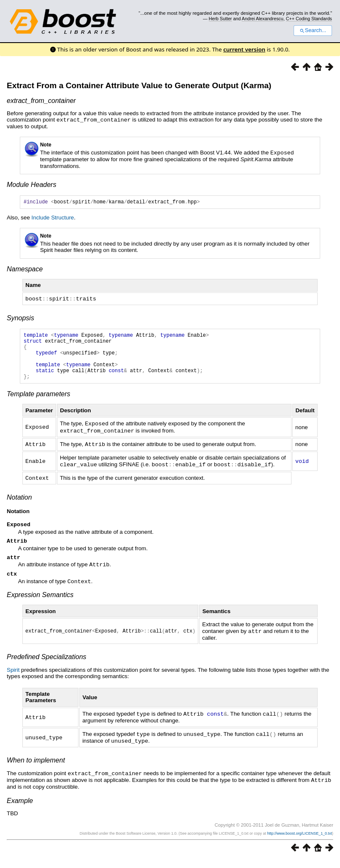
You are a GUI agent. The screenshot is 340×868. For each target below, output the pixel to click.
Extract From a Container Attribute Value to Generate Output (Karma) (139, 85)
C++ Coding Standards (309, 19)
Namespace (25, 269)
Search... (313, 30)
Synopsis (20, 318)
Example (20, 809)
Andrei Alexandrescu (263, 19)
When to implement (36, 769)
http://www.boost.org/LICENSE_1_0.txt (300, 841)
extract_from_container (41, 101)
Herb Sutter (220, 19)
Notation (19, 505)
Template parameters (39, 404)
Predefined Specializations (47, 667)
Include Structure (53, 218)
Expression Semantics (40, 605)
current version (244, 49)
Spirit (13, 680)
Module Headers (31, 184)
